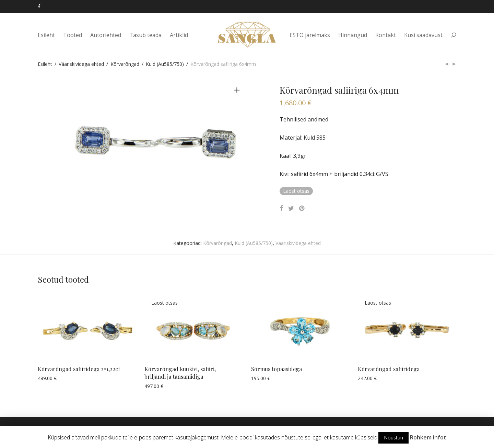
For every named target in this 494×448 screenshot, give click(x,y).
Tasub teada (145, 35)
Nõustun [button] (393, 438)
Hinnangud (353, 35)
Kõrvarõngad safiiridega (389, 369)
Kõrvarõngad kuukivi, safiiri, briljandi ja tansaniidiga (180, 373)
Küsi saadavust (423, 35)
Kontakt (386, 35)
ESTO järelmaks (310, 35)
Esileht (46, 35)
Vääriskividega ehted (81, 64)
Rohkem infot (428, 437)
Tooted (73, 35)
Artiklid (179, 35)
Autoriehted (106, 35)
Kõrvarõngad (125, 64)
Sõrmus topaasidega (277, 369)
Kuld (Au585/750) (165, 64)
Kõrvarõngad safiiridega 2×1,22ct (79, 369)
